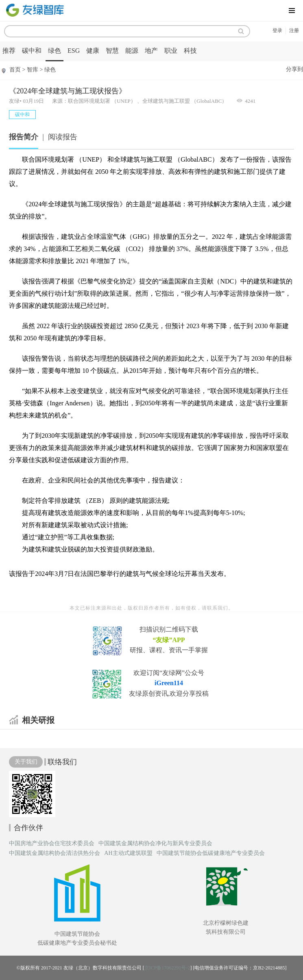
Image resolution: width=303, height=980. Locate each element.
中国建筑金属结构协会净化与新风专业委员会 (155, 844)
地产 (151, 51)
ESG (74, 51)
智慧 (112, 51)
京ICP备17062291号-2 (167, 968)
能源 (132, 51)
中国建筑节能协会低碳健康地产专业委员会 (211, 853)
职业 (171, 51)
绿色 (54, 51)
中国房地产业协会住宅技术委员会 (52, 844)
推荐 (9, 51)
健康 (93, 51)
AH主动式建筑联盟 (128, 853)
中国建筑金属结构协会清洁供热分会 (54, 853)
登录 (277, 30)
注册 (294, 30)
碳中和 (32, 51)
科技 (190, 51)
